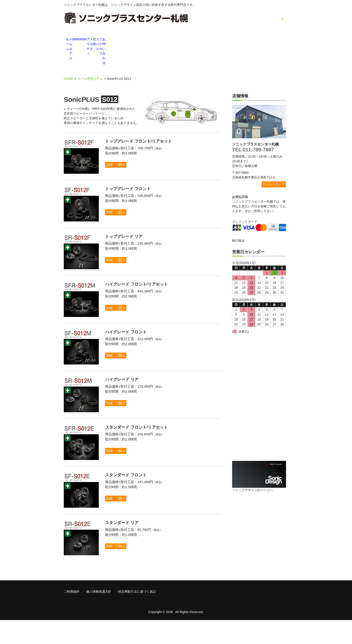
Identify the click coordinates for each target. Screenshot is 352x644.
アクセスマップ (274, 159)
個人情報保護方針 (99, 616)
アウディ (165, 40)
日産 (210, 40)
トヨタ (187, 40)
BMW (120, 40)
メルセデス (97, 40)
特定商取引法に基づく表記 (137, 616)
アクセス (255, 40)
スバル (232, 40)
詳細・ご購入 (121, 140)
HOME (68, 54)
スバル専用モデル (90, 54)
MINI (142, 40)
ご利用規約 (72, 616)
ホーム (75, 40)
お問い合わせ (277, 40)
